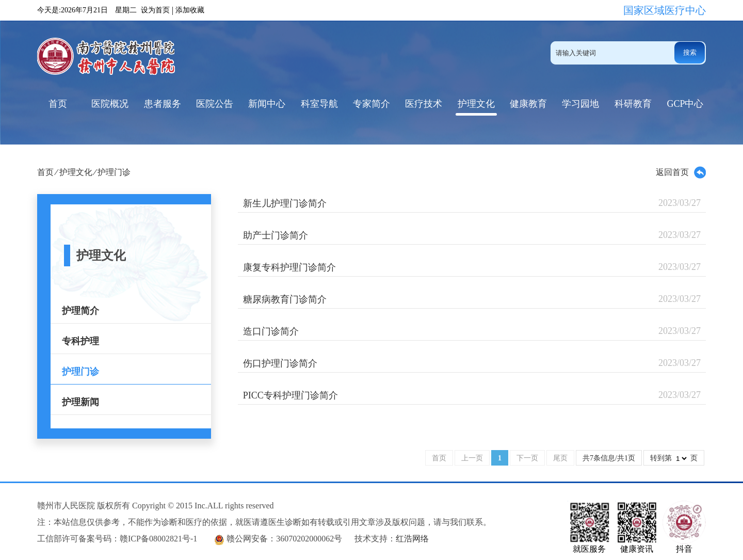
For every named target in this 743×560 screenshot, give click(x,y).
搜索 (690, 52)
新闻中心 (267, 104)
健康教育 (528, 104)
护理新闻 (80, 402)
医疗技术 (424, 104)
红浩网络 (412, 539)
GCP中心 (685, 104)
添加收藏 (190, 10)
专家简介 (372, 104)
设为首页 (155, 10)
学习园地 (580, 104)
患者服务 (163, 104)
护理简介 (80, 311)
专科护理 (80, 341)
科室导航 (319, 104)
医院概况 (110, 104)
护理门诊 (114, 172)
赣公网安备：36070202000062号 (284, 539)
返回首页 (681, 172)
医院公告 (215, 104)
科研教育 (633, 104)
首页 (58, 104)
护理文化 (476, 104)
